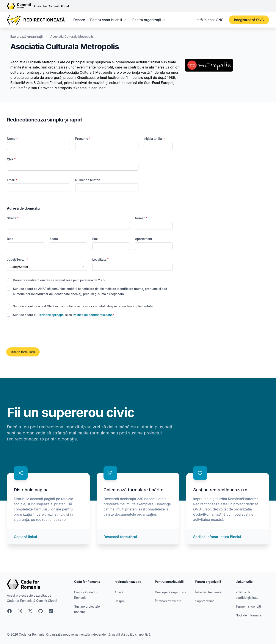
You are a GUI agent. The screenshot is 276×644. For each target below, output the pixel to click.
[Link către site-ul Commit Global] (20, 6)
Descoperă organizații (170, 592)
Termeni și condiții (249, 606)
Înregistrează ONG (249, 20)
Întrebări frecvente (168, 601)
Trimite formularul (23, 352)
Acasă (119, 592)
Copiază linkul (25, 537)
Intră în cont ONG (210, 20)
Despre (79, 20)
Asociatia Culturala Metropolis (72, 37)
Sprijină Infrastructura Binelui (217, 537)
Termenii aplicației (51, 315)
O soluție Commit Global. (52, 6)
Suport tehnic (205, 601)
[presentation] (40, 333)
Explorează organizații (27, 37)
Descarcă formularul (120, 537)
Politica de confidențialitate (92, 315)
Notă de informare (249, 615)
